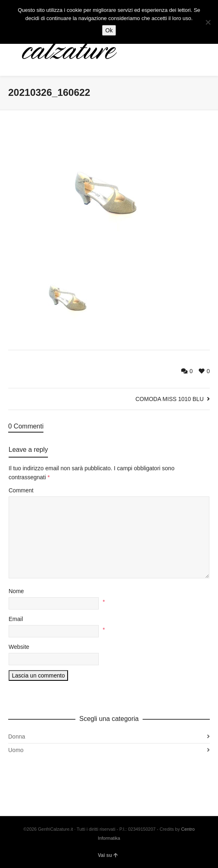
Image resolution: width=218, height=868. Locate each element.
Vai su (108, 855)
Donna (17, 737)
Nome (16, 591)
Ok (109, 30)
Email (16, 619)
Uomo (16, 750)
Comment (21, 490)
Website (19, 647)
